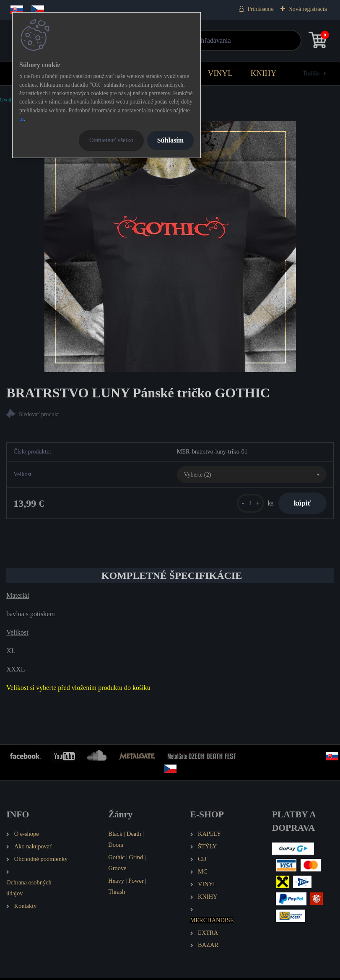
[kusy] (247, 504)
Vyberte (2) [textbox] (198, 475)
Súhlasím (170, 140)
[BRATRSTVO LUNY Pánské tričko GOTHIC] (170, 246)
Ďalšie (311, 73)
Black (115, 835)
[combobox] (252, 475)
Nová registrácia (308, 9)
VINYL (220, 73)
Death (134, 835)
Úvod (6, 100)
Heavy (116, 882)
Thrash (117, 893)
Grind (136, 859)
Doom (116, 846)
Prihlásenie (260, 9)
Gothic (116, 859)
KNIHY (263, 73)
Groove (117, 870)
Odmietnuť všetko (111, 140)
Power (136, 882)
